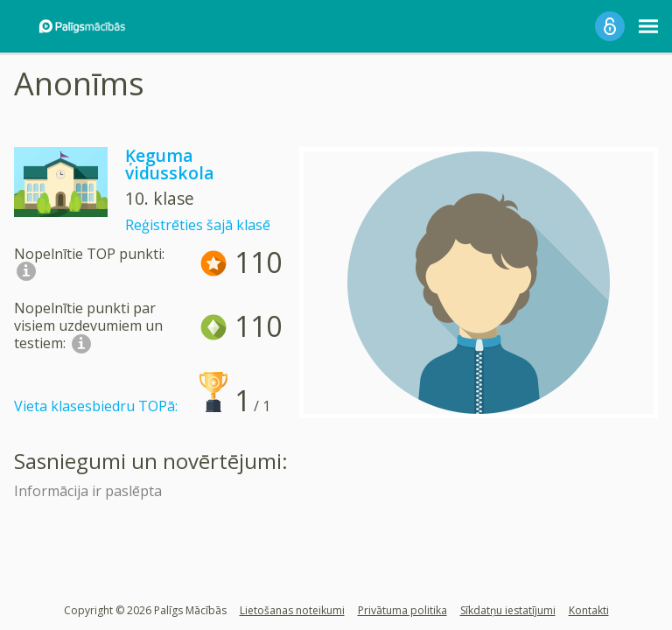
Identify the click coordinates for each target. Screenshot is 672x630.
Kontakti (589, 610)
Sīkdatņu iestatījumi (508, 610)
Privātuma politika (402, 610)
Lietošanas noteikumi (292, 610)
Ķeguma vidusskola (170, 164)
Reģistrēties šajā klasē (198, 225)
